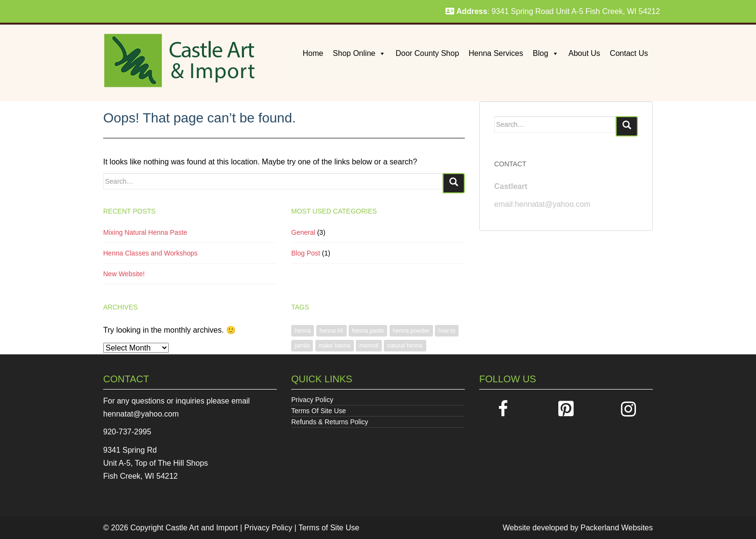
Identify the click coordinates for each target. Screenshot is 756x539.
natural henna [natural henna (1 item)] (405, 346)
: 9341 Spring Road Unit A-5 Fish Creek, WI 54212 (553, 11)
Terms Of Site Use (319, 411)
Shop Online (359, 53)
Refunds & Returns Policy (330, 422)
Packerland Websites (617, 528)
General (303, 232)
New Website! (124, 274)
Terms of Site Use (329, 528)
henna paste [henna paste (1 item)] (368, 331)
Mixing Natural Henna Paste (145, 232)
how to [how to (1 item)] (447, 331)
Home (313, 53)
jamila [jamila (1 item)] (302, 346)
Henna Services (496, 53)
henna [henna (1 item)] (303, 331)
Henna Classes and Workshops (150, 253)
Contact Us (629, 53)
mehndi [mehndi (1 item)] (369, 346)
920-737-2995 (127, 432)
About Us (584, 53)
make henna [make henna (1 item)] (335, 346)
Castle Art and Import (202, 528)
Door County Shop (427, 53)
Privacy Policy (312, 400)
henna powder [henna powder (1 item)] (411, 331)
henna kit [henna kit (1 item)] (331, 331)
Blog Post (306, 253)
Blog (546, 53)
